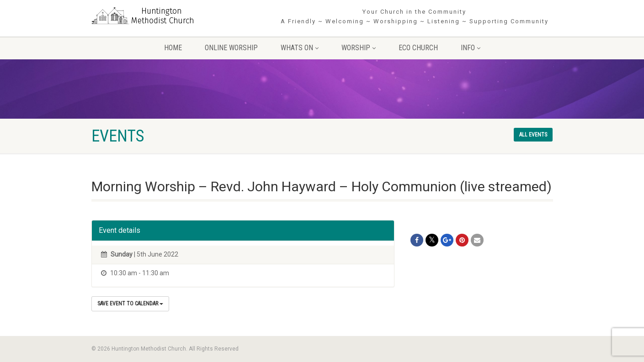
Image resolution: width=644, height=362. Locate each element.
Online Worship (231, 48)
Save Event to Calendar (130, 304)
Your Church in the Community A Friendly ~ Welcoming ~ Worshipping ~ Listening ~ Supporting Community (415, 16)
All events (533, 135)
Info (471, 48)
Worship (359, 48)
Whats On (300, 48)
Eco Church (418, 48)
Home (173, 48)
